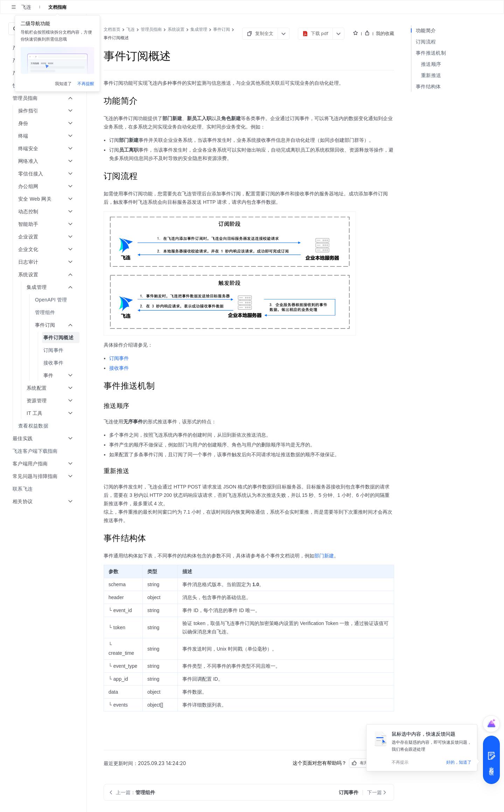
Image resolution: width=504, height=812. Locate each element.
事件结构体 (428, 86)
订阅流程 (426, 41)
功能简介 (426, 30)
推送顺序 (431, 64)
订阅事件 (119, 358)
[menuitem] (44, 85)
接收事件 (119, 368)
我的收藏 (385, 33)
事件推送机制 (431, 53)
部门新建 (324, 556)
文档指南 (57, 7)
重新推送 (431, 75)
